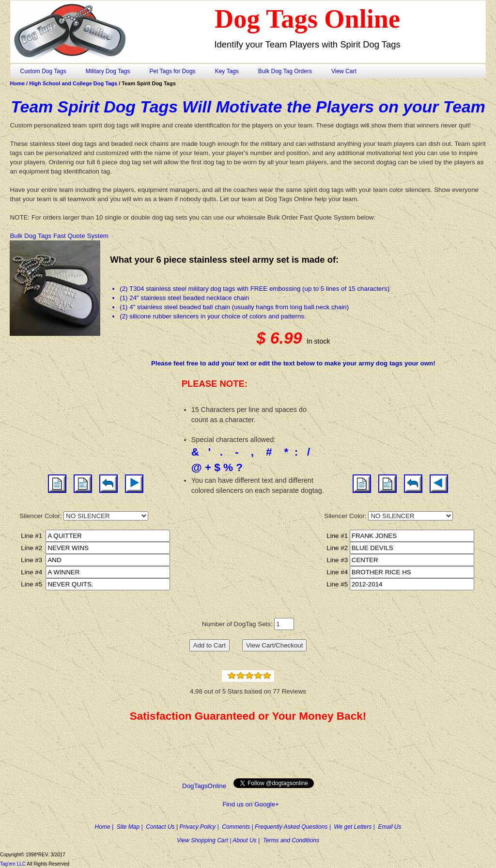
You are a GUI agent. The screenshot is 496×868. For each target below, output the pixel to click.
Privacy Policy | (201, 827)
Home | (106, 827)
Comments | (238, 827)
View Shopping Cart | (205, 840)
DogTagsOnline (205, 786)
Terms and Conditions (291, 840)
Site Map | (131, 827)
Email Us (389, 827)
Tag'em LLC (13, 864)
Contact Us (161, 827)
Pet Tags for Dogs (172, 71)
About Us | (248, 840)
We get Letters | (356, 827)
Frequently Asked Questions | (294, 827)
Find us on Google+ (251, 804)
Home (18, 83)
